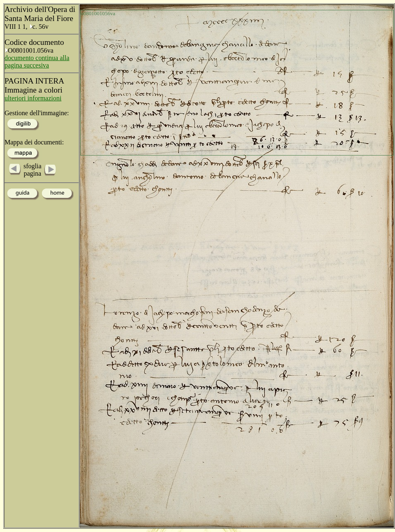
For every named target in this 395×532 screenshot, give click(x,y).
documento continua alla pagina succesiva (37, 62)
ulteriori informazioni (33, 98)
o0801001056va (98, 13)
